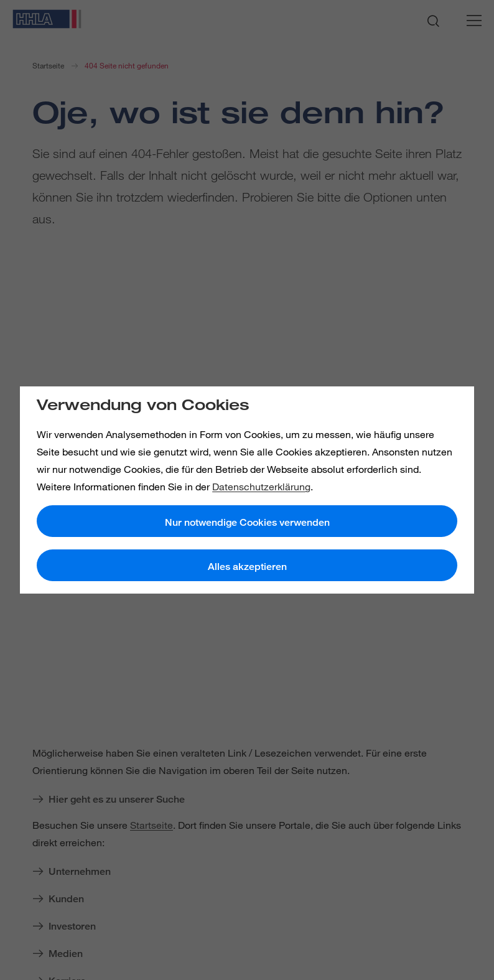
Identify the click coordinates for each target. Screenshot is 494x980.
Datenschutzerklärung (261, 487)
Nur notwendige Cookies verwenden (247, 522)
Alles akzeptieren (247, 567)
